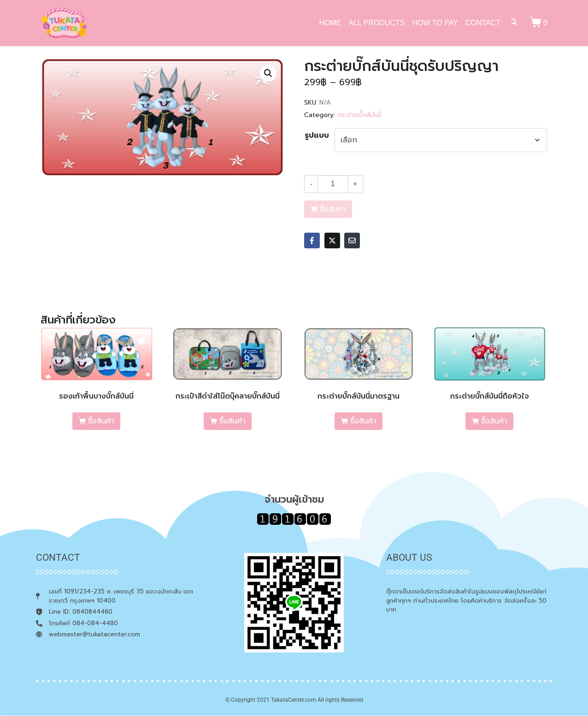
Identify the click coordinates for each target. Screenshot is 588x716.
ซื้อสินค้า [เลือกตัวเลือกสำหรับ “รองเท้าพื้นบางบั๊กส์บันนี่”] (101, 421)
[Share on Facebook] (312, 241)
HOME (330, 23)
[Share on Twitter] (332, 241)
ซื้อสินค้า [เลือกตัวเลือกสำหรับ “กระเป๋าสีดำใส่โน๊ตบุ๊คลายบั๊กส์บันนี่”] (232, 421)
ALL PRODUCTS (376, 23)
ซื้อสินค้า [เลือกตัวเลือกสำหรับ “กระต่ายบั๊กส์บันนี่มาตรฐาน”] (363, 421)
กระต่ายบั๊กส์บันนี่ (359, 115)
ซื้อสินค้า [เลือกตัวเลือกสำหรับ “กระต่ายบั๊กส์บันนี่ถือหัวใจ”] (494, 421)
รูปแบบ (317, 135)
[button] (268, 73)
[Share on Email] (352, 241)
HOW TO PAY (435, 23)
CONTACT (483, 23)
